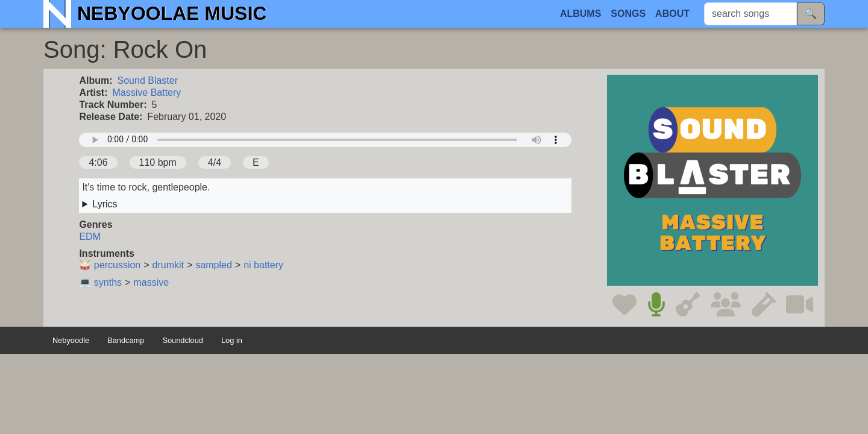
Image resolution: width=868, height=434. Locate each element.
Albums (580, 14)
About (672, 14)
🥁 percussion (110, 265)
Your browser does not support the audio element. (325, 140)
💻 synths (100, 282)
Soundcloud (183, 341)
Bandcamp (126, 341)
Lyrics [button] (105, 204)
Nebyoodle (71, 341)
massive (151, 282)
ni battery (263, 265)
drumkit (168, 265)
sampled (213, 265)
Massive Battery (147, 93)
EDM (90, 237)
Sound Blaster (148, 80)
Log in (232, 341)
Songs (628, 14)
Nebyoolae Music (172, 13)
